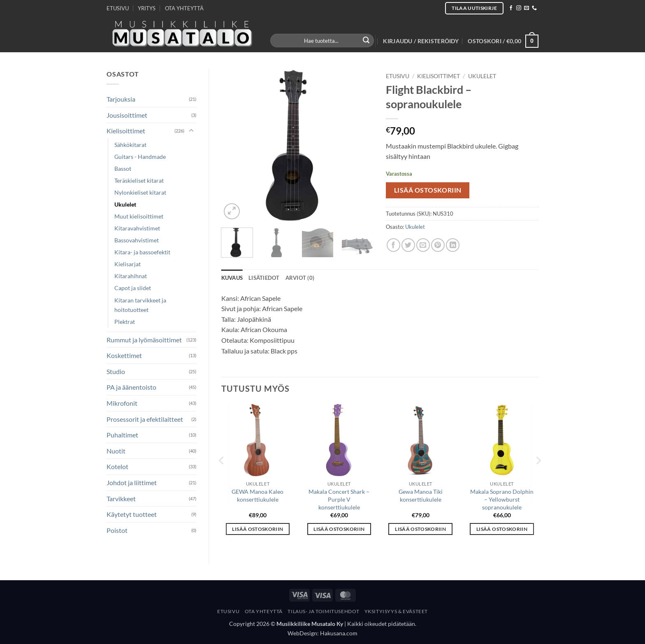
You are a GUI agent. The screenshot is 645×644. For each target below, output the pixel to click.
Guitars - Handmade (140, 157)
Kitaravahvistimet (137, 228)
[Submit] (367, 41)
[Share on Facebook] (393, 245)
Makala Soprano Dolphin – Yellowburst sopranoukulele (502, 499)
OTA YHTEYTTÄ (184, 8)
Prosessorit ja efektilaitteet (145, 419)
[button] (421, 41)
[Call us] (534, 8)
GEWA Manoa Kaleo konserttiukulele (258, 495)
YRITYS (147, 8)
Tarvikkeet (121, 499)
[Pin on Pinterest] (438, 245)
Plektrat (125, 322)
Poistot (117, 530)
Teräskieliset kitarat (139, 180)
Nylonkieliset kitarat (140, 192)
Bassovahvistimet (137, 240)
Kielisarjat (128, 264)
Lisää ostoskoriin (428, 190)
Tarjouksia (121, 99)
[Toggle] (191, 131)
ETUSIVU (118, 8)
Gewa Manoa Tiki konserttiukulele (421, 495)
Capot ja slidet (133, 288)
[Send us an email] (527, 8)
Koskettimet (124, 355)
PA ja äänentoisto (131, 387)
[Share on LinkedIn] (453, 245)
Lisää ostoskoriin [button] (258, 529)
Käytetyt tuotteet (132, 514)
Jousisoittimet (127, 115)
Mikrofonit (122, 403)
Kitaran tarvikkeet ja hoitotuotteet (140, 305)
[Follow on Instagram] (519, 8)
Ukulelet (125, 204)
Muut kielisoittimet (139, 216)
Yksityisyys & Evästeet (396, 611)
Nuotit (116, 451)
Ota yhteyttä (264, 611)
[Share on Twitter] (408, 245)
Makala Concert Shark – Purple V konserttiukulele (339, 499)
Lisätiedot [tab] (264, 278)
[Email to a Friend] (423, 245)
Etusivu (398, 76)
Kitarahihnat (131, 276)
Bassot (123, 169)
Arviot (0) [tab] (300, 278)
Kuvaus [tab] (232, 278)
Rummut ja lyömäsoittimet (144, 340)
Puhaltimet (122, 435)
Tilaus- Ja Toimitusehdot (323, 611)
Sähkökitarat (130, 145)
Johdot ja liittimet (132, 482)
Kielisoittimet (126, 131)
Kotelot (117, 466)
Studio (116, 371)
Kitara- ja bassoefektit (142, 252)
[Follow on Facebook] (511, 8)
